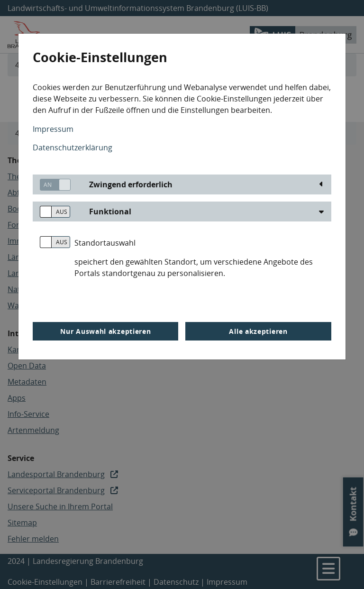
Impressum (53, 129)
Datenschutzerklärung (73, 147)
